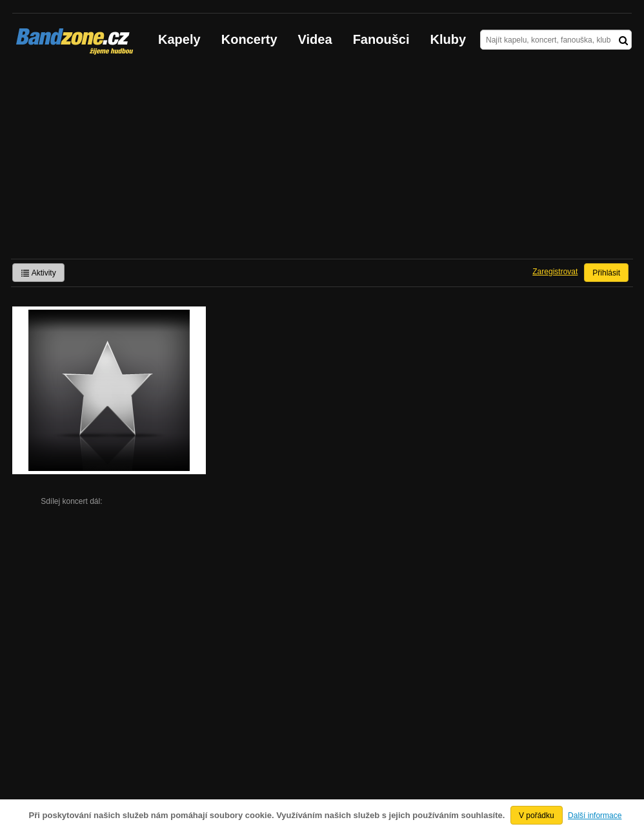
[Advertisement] (322, 162)
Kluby (448, 39)
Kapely (179, 39)
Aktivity (38, 273)
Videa (315, 39)
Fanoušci (381, 39)
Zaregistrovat (555, 272)
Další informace (595, 816)
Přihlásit (606, 273)
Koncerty (249, 39)
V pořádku (537, 816)
